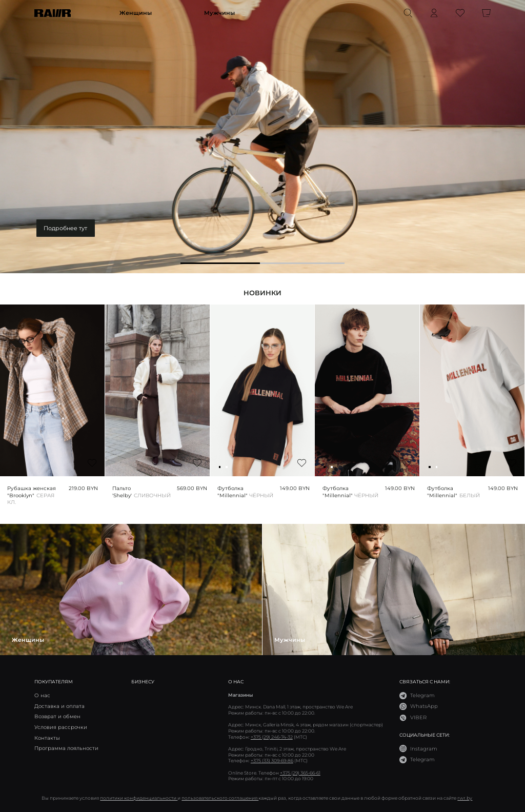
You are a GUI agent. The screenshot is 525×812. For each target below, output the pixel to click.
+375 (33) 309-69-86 (272, 760)
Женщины (136, 13)
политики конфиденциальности (139, 798)
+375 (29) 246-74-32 (272, 737)
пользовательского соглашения (220, 798)
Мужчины (219, 13)
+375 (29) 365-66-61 (300, 773)
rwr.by (465, 798)
